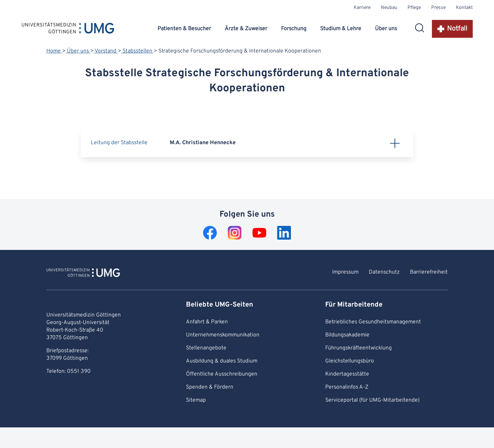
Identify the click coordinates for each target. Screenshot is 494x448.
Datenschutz (384, 272)
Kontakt (464, 8)
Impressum (345, 272)
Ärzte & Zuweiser (246, 29)
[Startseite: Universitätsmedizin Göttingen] (68, 30)
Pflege (414, 8)
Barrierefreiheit (429, 272)
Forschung (294, 29)
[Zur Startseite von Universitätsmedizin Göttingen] (83, 274)
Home (54, 51)
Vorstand (106, 51)
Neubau (389, 8)
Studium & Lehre (341, 29)
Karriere (362, 8)
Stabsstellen (137, 51)
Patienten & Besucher (184, 29)
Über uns (386, 29)
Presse (438, 8)
